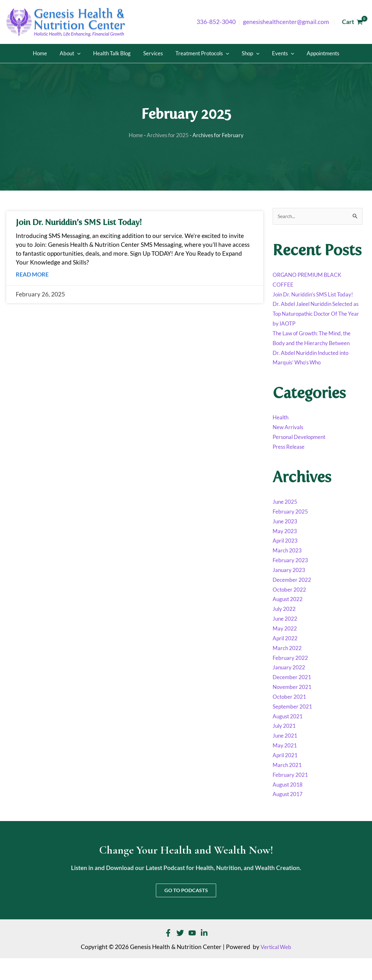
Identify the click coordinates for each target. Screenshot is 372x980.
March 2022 (289, 668)
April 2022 (287, 658)
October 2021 (291, 717)
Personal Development (303, 457)
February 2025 (292, 532)
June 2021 (286, 756)
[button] (93, 53)
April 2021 (287, 776)
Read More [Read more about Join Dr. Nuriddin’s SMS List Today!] (33, 274)
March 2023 (289, 571)
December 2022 (294, 600)
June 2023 (286, 541)
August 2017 (290, 814)
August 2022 (290, 619)
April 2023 (287, 561)
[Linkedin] (204, 955)
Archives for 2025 (169, 135)
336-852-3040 (216, 22)
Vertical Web (276, 969)
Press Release (291, 467)
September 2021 (295, 727)
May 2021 (286, 766)
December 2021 (294, 697)
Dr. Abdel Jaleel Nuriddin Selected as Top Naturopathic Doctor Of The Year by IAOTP (312, 324)
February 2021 (292, 795)
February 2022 (292, 678)
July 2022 (286, 629)
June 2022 (286, 639)
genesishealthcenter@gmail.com (286, 22)
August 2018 (290, 805)
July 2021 (286, 746)
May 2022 (286, 649)
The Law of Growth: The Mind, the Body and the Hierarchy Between (313, 354)
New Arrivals (290, 447)
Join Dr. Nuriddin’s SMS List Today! (83, 222)
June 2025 (286, 522)
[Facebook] (168, 955)
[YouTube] (192, 955)
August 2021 (290, 736)
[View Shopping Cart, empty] (352, 22)
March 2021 (289, 785)
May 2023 (286, 551)
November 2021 (294, 707)
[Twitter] (180, 955)
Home (133, 135)
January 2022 (291, 688)
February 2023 (292, 581)
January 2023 (291, 590)
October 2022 (291, 610)
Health (282, 438)
